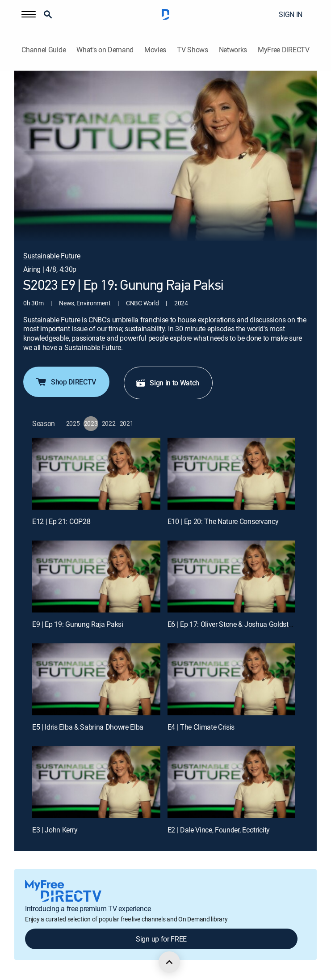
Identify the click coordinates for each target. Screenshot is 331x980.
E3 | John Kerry (55, 830)
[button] (29, 14)
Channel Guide (44, 50)
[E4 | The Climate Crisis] (232, 679)
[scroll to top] (169, 962)
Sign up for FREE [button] (161, 939)
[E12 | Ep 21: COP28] (96, 474)
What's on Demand (105, 50)
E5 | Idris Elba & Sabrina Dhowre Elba (88, 727)
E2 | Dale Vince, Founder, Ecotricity (219, 830)
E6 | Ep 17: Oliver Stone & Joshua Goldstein (233, 624)
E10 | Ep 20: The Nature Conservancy (223, 521)
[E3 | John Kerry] (96, 782)
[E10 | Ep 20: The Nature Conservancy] (232, 474)
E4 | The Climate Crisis (201, 727)
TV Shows (192, 50)
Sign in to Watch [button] (167, 383)
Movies (155, 50)
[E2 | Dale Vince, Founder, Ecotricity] (232, 782)
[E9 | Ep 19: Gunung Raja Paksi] (96, 577)
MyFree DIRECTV (284, 50)
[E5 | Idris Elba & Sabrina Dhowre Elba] (96, 679)
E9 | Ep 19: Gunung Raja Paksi (78, 624)
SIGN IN (291, 14)
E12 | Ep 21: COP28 (61, 521)
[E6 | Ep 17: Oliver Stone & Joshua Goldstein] (232, 577)
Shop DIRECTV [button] (65, 382)
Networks (233, 50)
